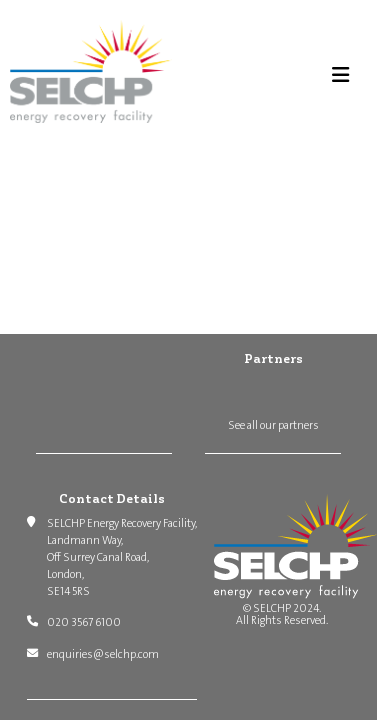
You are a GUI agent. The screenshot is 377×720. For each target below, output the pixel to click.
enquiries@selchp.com (103, 654)
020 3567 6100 (84, 622)
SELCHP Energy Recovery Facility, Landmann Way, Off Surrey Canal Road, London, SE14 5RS (122, 557)
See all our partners (273, 425)
